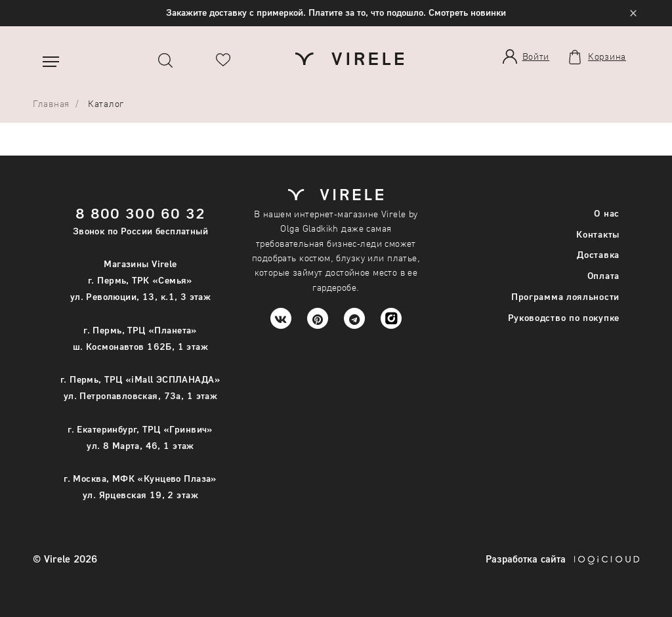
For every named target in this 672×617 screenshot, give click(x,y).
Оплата (603, 275)
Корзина (607, 56)
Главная (51, 103)
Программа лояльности (565, 296)
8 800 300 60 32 (141, 213)
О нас (607, 213)
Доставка (598, 254)
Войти (536, 56)
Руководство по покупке (564, 317)
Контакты (598, 234)
